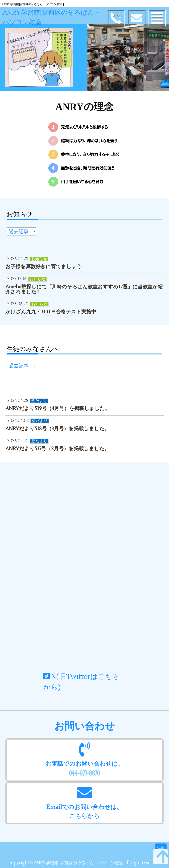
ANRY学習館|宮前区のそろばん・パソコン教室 (58, 17)
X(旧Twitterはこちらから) (82, 682)
